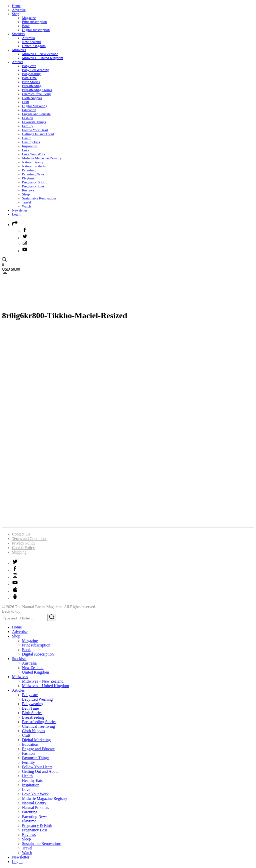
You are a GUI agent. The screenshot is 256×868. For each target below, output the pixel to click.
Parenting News (33, 174)
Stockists (18, 34)
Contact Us (21, 534)
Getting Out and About (38, 134)
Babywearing (31, 74)
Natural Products (34, 166)
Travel (26, 202)
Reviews (28, 190)
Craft (26, 102)
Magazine (29, 18)
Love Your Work (34, 154)
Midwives (19, 50)
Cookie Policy (23, 548)
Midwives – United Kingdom (43, 58)
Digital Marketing (35, 106)
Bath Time (29, 78)
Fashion (27, 118)
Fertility (28, 126)
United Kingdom (34, 46)
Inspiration (30, 146)
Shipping (19, 552)
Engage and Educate (36, 114)
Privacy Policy (24, 543)
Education (29, 110)
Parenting (29, 170)
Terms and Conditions (30, 539)
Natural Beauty (33, 162)
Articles (17, 62)
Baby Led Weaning (35, 70)
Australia (28, 38)
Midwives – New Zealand (40, 54)
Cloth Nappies (32, 98)
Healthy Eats (31, 142)
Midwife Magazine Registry (42, 158)
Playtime (28, 178)
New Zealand (31, 42)
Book (26, 26)
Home (16, 6)
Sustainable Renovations (39, 198)
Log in (17, 214)
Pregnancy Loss (33, 186)
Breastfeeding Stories (37, 90)
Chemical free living (36, 94)
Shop (16, 14)
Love (26, 150)
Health (27, 138)
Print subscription (34, 22)
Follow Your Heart (35, 130)
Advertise (19, 10)
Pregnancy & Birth (35, 182)
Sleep (26, 194)
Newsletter (20, 210)
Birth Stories (31, 82)
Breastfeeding (32, 86)
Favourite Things (34, 122)
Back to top (11, 611)
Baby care (29, 66)
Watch (26, 206)
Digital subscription (36, 30)
